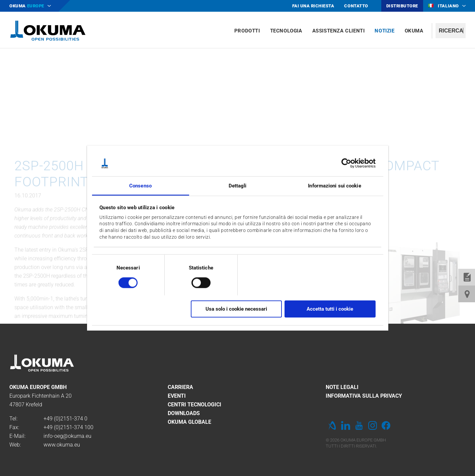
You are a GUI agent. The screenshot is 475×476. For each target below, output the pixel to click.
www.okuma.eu (62, 445)
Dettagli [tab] (238, 185)
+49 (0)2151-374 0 (65, 419)
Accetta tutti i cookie (330, 309)
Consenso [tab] (140, 185)
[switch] (196, 282)
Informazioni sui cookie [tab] (334, 185)
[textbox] (451, 31)
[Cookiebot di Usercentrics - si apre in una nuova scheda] (346, 163)
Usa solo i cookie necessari (236, 309)
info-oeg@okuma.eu (67, 436)
